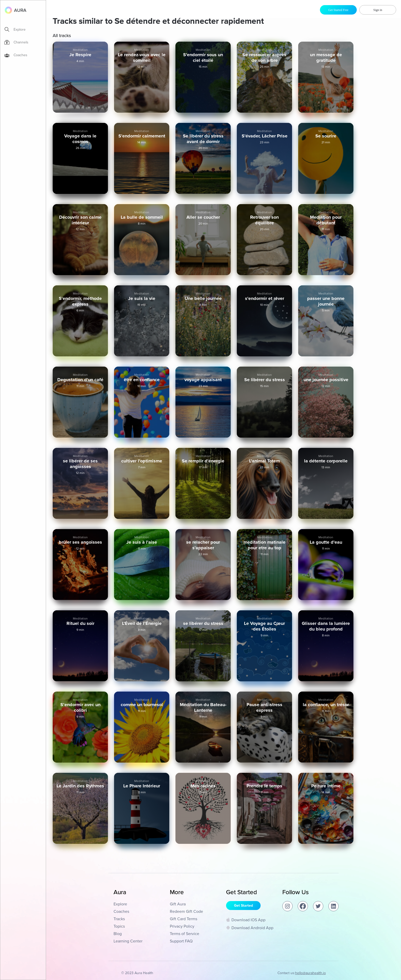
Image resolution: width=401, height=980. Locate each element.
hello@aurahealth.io (310, 973)
